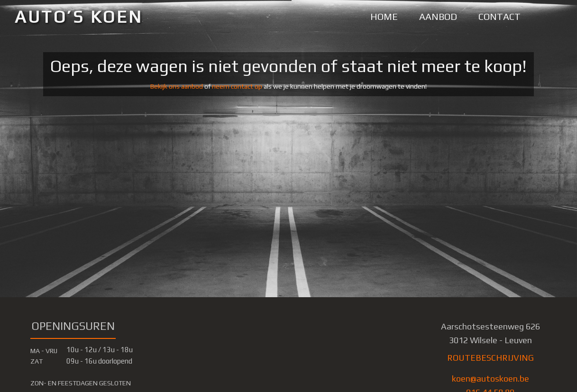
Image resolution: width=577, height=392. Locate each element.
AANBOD (438, 16)
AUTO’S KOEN (79, 17)
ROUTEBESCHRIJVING (490, 358)
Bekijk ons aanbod (177, 86)
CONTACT (499, 16)
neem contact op (237, 86)
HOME (384, 16)
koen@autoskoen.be (490, 378)
